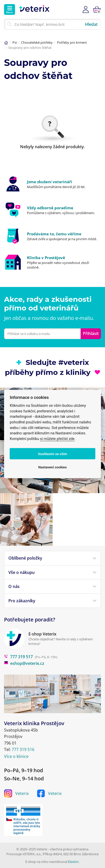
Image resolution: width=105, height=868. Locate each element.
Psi (15, 42)
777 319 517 (18, 657)
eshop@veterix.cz (24, 663)
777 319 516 (23, 749)
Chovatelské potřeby (37, 42)
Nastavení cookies (53, 467)
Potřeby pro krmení (72, 42)
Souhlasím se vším (52, 454)
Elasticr (73, 862)
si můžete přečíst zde (57, 439)
